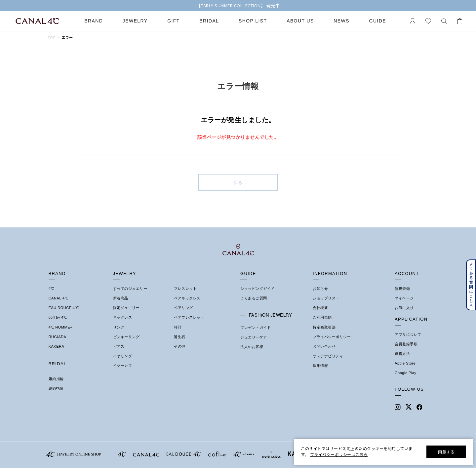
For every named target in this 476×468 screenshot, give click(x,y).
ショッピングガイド (258, 289)
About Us (300, 21)
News (341, 21)
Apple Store (405, 363)
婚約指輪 (56, 379)
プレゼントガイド (256, 328)
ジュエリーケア (254, 337)
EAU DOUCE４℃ (64, 308)
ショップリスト (326, 298)
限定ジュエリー (126, 308)
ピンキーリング (126, 337)
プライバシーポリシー (332, 337)
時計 (178, 327)
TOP (51, 38)
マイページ (404, 298)
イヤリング (123, 356)
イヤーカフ (123, 366)
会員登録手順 (406, 344)
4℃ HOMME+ (60, 327)
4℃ (51, 289)
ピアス (119, 346)
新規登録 (402, 289)
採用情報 (320, 366)
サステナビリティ (328, 356)
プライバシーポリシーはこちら (339, 454)
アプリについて (408, 334)
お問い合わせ (324, 346)
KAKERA (57, 346)
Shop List (253, 21)
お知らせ (320, 289)
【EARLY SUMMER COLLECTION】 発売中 (238, 6)
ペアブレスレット (189, 317)
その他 (180, 346)
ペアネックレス (187, 298)
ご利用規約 (322, 317)
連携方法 (402, 354)
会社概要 (320, 308)
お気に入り (404, 308)
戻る (238, 183)
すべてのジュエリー (130, 289)
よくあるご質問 (254, 298)
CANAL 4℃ (58, 298)
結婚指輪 (56, 388)
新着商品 (121, 298)
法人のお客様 (252, 347)
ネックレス (123, 317)
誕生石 (180, 337)
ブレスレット (185, 289)
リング (119, 327)
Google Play (405, 373)
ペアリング (183, 308)
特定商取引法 (324, 327)
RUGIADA (58, 337)
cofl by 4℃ (58, 317)
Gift (173, 21)
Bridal (209, 21)
